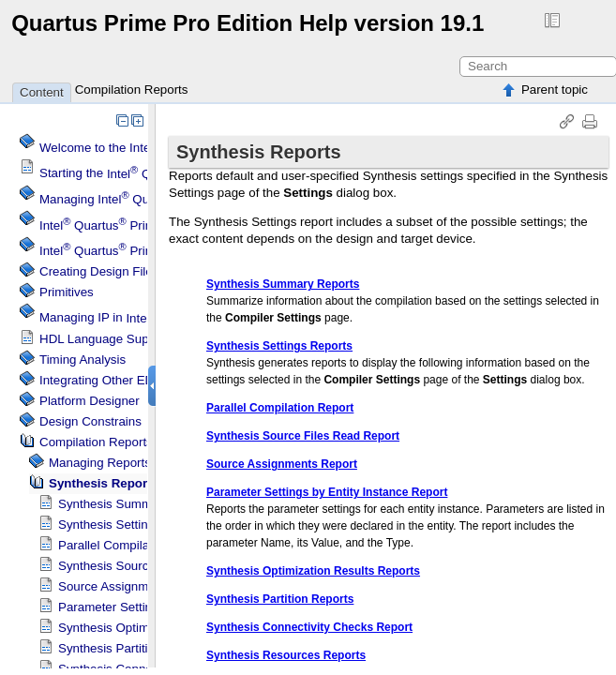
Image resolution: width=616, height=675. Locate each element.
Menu (118, 225)
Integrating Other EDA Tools (117, 380)
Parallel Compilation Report (134, 545)
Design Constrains (90, 421)
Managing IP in (144, 318)
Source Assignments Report (135, 586)
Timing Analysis (83, 360)
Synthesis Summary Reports (137, 504)
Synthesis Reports (104, 483)
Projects (125, 251)
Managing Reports (100, 463)
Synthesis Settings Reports (133, 525)
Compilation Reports (132, 90)
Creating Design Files (99, 271)
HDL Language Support (105, 339)
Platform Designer (90, 401)
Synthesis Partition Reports (134, 648)
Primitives (67, 292)
